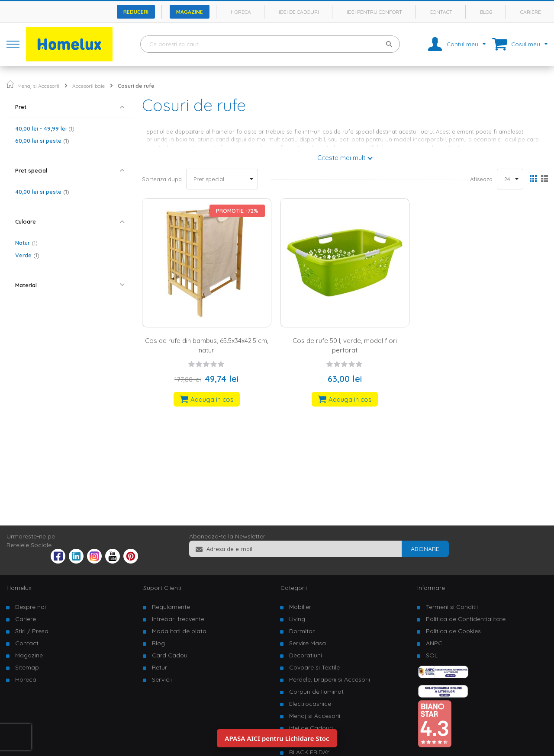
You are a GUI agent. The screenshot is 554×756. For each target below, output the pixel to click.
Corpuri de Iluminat (316, 692)
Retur (159, 667)
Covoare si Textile (314, 667)
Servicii (162, 679)
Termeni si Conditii (452, 607)
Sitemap (27, 667)
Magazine (190, 12)
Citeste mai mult (341, 158)
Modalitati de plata (179, 631)
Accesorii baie (89, 86)
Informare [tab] (431, 588)
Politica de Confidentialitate (466, 619)
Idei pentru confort (374, 12)
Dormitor (302, 631)
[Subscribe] (425, 549)
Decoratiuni (306, 655)
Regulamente (171, 607)
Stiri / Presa (32, 631)
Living (297, 619)
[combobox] (270, 44)
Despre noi (31, 607)
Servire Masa (308, 643)
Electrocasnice (310, 704)
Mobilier (300, 607)
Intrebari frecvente (178, 619)
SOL (432, 655)
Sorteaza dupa (162, 179)
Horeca (241, 12)
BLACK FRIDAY (309, 752)
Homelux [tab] (19, 588)
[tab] (70, 107)
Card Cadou (170, 655)
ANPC (434, 643)
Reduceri (136, 12)
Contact (441, 12)
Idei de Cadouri (311, 728)
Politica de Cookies (453, 631)
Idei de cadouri (299, 12)
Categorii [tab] (294, 588)
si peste (42, 141)
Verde (27, 255)
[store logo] (69, 44)
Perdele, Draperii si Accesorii (330, 679)
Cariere (531, 12)
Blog (486, 12)
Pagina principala (10, 84)
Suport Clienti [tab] (162, 588)
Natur (26, 243)
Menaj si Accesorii (38, 86)
